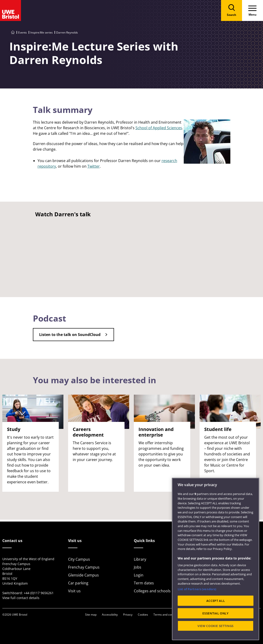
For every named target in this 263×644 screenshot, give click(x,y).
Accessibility (110, 615)
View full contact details (21, 598)
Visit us (74, 591)
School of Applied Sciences (159, 128)
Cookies (143, 615)
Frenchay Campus (84, 567)
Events (22, 32)
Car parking (78, 583)
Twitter (94, 166)
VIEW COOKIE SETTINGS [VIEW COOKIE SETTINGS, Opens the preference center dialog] (216, 626)
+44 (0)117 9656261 (39, 593)
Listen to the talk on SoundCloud (70, 335)
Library (140, 559)
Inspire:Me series (42, 32)
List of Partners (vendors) (197, 589)
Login (139, 575)
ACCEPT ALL (216, 601)
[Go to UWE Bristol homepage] (13, 32)
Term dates (144, 583)
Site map (91, 615)
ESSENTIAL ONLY (215, 613)
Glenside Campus (83, 575)
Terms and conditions (167, 615)
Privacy (128, 615)
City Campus (79, 559)
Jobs (138, 567)
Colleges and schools (152, 591)
